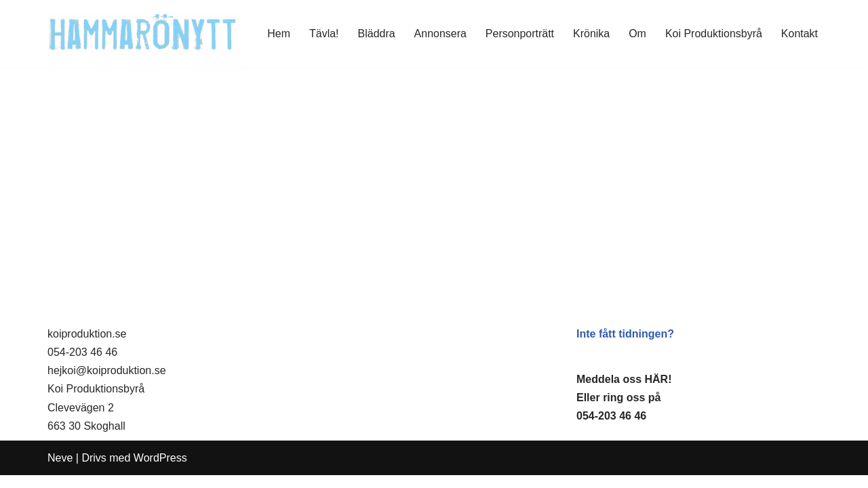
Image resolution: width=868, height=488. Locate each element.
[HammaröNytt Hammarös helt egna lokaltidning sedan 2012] (143, 34)
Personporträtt (519, 34)
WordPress (160, 471)
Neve (60, 471)
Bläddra (376, 34)
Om (637, 34)
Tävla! (323, 34)
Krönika (591, 34)
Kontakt (800, 34)
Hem (278, 34)
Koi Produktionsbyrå (714, 34)
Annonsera (440, 34)
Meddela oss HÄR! (624, 392)
